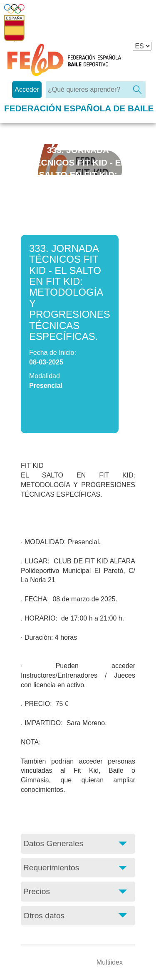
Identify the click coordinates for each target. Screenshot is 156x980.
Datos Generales (53, 843)
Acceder (27, 89)
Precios (37, 891)
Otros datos (44, 916)
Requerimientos (51, 868)
